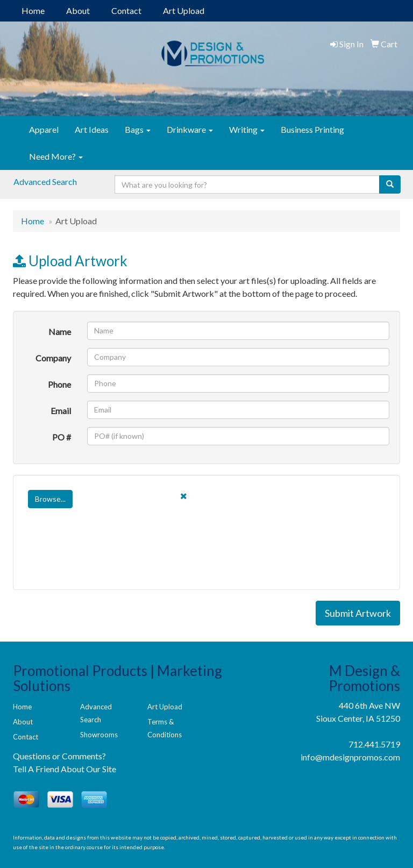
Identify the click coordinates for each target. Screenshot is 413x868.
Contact (126, 10)
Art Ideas (92, 129)
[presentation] (105, 558)
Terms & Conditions (165, 728)
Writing (247, 129)
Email (61, 411)
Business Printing (312, 129)
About (78, 10)
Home (33, 10)
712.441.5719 (374, 744)
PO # (62, 437)
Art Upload (184, 10)
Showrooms (99, 735)
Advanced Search (45, 182)
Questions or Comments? (59, 756)
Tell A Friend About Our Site (65, 769)
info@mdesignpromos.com (350, 757)
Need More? (56, 156)
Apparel (44, 129)
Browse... (50, 499)
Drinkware (190, 129)
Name (60, 332)
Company (53, 358)
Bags (138, 129)
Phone (59, 384)
